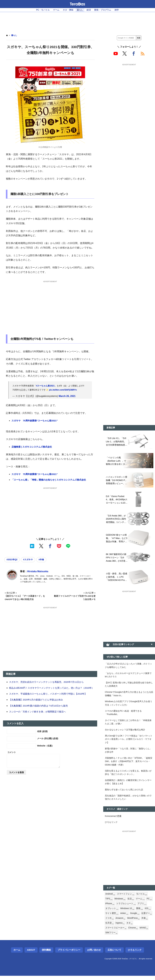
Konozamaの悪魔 (113, 819)
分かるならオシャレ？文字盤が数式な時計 (125, 732)
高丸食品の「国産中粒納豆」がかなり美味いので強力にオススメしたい (128, 800)
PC (150, 902)
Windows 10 (127, 912)
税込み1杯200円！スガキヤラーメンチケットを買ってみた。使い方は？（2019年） (52, 688)
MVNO (144, 932)
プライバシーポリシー (69, 954)
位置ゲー (147, 917)
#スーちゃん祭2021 (45, 386)
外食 (145, 922)
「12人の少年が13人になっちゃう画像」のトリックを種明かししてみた (129, 666)
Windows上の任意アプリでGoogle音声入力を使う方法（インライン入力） (129, 705)
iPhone (110, 907)
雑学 (117, 10)
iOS (148, 912)
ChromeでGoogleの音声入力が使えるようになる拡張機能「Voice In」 (128, 695)
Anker (124, 917)
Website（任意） (45, 746)
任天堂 (109, 927)
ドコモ (109, 922)
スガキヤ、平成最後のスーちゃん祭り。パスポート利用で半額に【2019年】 (48, 694)
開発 (140, 912)
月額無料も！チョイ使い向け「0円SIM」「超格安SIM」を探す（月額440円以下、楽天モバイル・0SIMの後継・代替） (129, 764)
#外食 (42, 560)
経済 (89, 10)
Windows (120, 902)
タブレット (112, 912)
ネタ (130, 927)
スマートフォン (126, 898)
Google (135, 917)
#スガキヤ (28, 560)
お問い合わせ (94, 954)
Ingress (120, 927)
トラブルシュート (126, 907)
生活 (131, 902)
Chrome (133, 932)
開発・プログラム (103, 10)
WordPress (134, 922)
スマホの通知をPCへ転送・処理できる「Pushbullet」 (123, 714)
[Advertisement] (77, 21)
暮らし (80, 10)
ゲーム (56, 10)
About (31, 954)
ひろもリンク (111, 825)
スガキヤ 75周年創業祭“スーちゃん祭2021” (35, 421)
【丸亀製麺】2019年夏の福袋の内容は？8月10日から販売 (39, 706)
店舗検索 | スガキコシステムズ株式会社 (32, 447)
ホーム (17, 954)
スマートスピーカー (116, 932)
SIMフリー (111, 937)
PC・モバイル (43, 10)
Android (110, 898)
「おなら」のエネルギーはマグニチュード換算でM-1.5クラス (128, 676)
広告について (114, 954)
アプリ (142, 907)
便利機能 (46, 954)
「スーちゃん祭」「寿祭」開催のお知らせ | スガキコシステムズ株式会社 (49, 480)
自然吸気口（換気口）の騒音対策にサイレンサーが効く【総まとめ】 (128, 785)
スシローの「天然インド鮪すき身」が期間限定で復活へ (37, 712)
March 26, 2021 (67, 396)
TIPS (109, 902)
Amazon (120, 922)
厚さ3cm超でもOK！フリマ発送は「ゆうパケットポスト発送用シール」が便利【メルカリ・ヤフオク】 (129, 741)
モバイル (142, 898)
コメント (12, 752)
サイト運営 (112, 917)
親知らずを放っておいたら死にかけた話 (124, 793)
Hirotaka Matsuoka (38, 572)
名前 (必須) (42, 731)
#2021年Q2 (12, 560)
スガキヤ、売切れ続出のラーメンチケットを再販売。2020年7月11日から (46, 682)
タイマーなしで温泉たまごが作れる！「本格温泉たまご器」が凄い (128, 724)
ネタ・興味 (68, 10)
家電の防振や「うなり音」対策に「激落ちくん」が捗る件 (128, 753)
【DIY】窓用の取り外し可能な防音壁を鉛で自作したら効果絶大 (129, 685)
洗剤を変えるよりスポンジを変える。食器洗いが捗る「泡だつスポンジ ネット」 (128, 775)
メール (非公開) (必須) (48, 739)
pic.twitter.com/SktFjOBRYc (63, 390)
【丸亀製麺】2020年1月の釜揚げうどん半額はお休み (36, 700)
